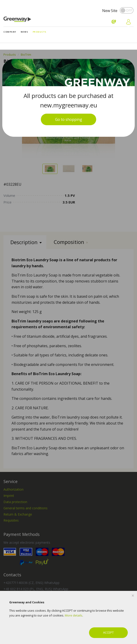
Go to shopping (69, 119)
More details (74, 615)
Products (40, 32)
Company (10, 32)
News (25, 32)
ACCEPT (108, 632)
